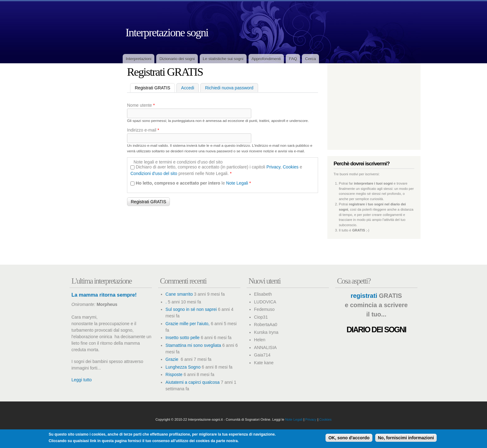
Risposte (174, 374)
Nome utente (141, 105)
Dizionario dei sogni (177, 59)
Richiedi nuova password (229, 88)
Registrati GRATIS (155, 87)
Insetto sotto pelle (183, 338)
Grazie (173, 359)
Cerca (310, 59)
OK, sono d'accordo (349, 438)
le (193, 183)
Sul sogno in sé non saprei (191, 309)
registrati (364, 296)
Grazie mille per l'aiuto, (188, 324)
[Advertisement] (91, 164)
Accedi (188, 88)
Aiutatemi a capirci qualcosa (193, 382)
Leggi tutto (82, 380)
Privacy (273, 167)
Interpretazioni (139, 59)
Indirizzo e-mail (143, 130)
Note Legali (237, 183)
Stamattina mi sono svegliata (193, 345)
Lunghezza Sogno (183, 367)
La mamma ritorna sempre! (104, 295)
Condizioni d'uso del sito (154, 173)
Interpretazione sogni (167, 33)
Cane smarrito (179, 294)
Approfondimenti (266, 59)
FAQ (293, 59)
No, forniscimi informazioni (406, 438)
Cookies (291, 167)
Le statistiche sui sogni (223, 59)
